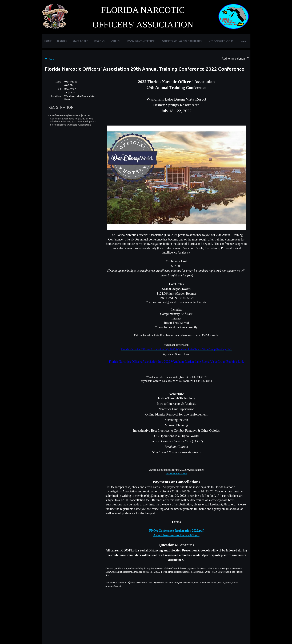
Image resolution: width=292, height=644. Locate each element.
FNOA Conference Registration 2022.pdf (176, 531)
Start (58, 81)
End (59, 89)
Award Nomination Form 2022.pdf (176, 535)
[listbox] (236, 59)
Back (51, 59)
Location (56, 96)
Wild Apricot (209, 636)
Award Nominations (176, 473)
